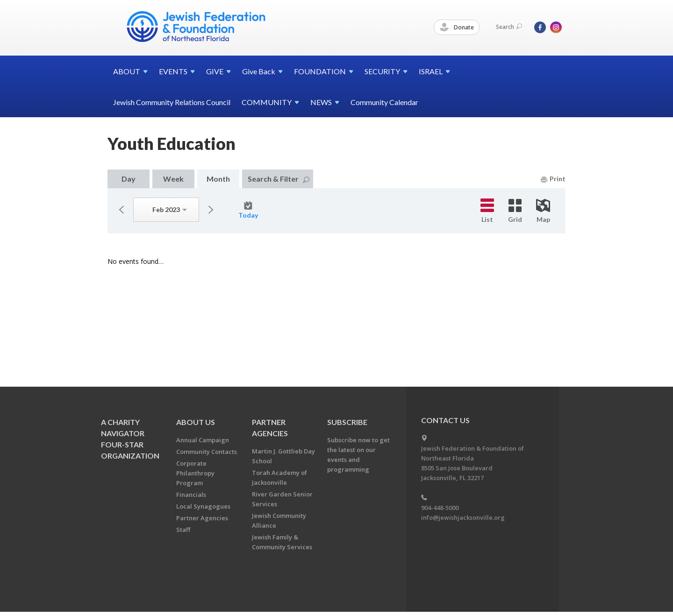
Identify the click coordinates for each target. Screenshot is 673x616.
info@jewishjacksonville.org (463, 517)
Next (211, 210)
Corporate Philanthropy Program (195, 473)
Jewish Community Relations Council (172, 102)
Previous (122, 210)
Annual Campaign (203, 440)
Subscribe (347, 422)
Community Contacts (207, 452)
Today (248, 210)
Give (262, 71)
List (487, 211)
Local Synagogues (203, 506)
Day (129, 179)
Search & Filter (279, 179)
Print (553, 179)
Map (543, 211)
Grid (515, 211)
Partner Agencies (202, 518)
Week (173, 179)
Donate (457, 28)
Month (218, 179)
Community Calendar (384, 102)
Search (509, 27)
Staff (183, 530)
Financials (191, 495)
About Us (196, 422)
